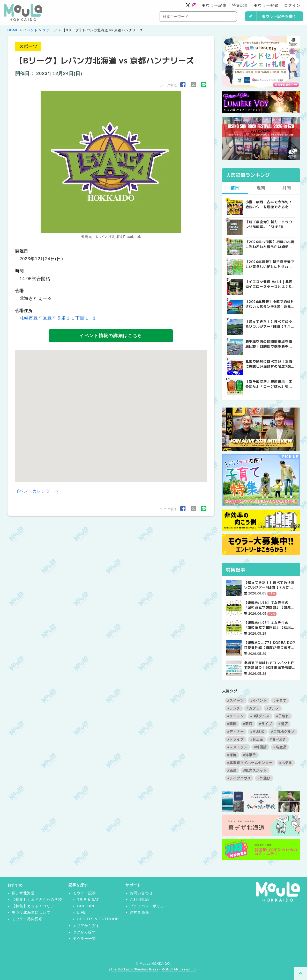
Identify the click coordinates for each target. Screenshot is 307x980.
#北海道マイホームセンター (250, 763)
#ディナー (236, 732)
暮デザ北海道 (23, 893)
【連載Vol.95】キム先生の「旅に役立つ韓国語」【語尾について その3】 (269, 625)
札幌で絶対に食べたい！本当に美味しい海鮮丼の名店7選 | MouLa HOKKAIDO (269, 364)
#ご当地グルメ (283, 732)
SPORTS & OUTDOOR (98, 919)
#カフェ (253, 708)
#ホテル (286, 763)
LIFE (81, 912)
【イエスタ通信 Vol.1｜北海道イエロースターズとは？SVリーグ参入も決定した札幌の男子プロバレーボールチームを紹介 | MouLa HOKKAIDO (270, 284)
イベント (31, 30)
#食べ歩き (278, 739)
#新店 (248, 724)
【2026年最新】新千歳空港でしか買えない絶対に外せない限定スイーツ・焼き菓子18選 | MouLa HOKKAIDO (270, 264)
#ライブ (266, 724)
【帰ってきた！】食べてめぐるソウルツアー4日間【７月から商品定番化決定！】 (269, 585)
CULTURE (86, 906)
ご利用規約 (140, 899)
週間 (261, 188)
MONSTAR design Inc (179, 969)
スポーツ (50, 30)
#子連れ (283, 716)
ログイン (292, 5)
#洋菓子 (250, 755)
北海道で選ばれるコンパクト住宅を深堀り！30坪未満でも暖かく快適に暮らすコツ (270, 665)
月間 (287, 188)
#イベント (259, 700)
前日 (235, 188)
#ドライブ (236, 739)
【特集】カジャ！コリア (33, 906)
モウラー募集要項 (27, 919)
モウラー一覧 (85, 939)
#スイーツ (236, 700)
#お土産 (257, 739)
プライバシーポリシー (149, 906)
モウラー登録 (266, 5)
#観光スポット (255, 770)
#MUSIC (257, 732)
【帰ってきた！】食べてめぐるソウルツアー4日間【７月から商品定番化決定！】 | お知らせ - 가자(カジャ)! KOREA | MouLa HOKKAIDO (269, 324)
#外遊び (264, 778)
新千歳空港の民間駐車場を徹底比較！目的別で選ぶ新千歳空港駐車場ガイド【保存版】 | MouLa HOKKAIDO (269, 344)
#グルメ (273, 708)
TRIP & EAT (88, 899)
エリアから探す (87, 926)
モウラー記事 (214, 5)
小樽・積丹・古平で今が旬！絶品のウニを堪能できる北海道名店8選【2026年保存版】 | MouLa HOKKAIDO (269, 204)
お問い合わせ (141, 893)
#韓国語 (260, 747)
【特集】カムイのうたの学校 (37, 899)
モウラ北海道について (31, 912)
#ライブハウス (239, 778)
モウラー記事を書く (279, 16)
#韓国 (232, 724)
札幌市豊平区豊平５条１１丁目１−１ (58, 318)
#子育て (280, 700)
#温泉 (232, 770)
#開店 (283, 724)
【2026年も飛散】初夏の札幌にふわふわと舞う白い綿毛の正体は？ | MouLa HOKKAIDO (270, 244)
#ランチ (234, 708)
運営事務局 (140, 912)
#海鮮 (232, 755)
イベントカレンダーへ (37, 491)
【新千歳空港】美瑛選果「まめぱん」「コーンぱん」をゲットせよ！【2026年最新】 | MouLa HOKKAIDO (269, 384)
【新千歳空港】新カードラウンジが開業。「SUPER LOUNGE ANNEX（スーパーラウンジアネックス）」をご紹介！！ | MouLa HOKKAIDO (270, 224)
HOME (13, 30)
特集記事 (240, 5)
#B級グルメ (260, 716)
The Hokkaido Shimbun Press (134, 969)
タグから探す (85, 932)
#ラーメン (236, 716)
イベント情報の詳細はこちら (111, 336)
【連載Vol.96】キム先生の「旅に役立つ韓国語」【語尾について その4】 (269, 605)
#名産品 (280, 747)
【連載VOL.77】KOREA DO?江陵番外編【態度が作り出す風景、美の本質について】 (270, 645)
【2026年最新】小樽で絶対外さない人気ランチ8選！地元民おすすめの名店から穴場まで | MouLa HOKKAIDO (270, 304)
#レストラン (237, 747)
